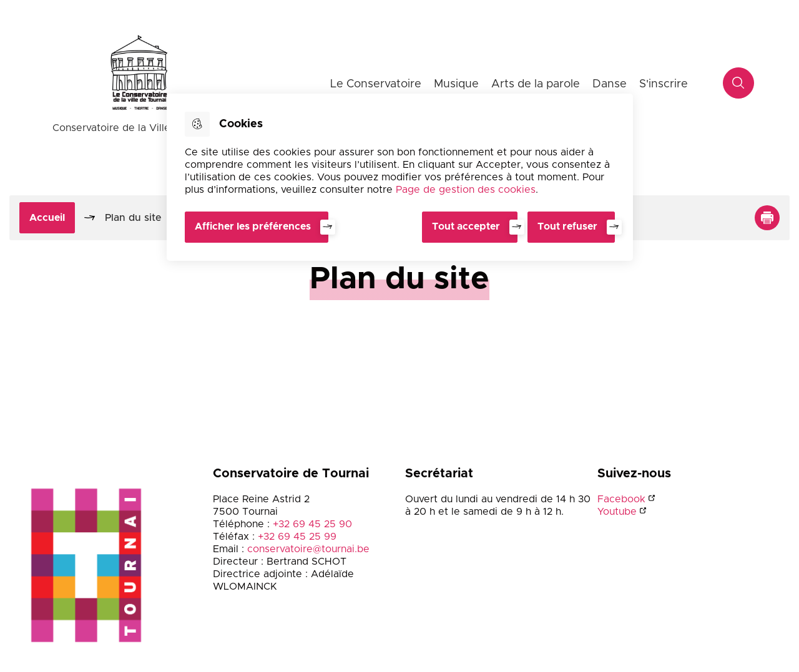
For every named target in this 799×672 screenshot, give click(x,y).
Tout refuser (567, 226)
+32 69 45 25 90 (312, 524)
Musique (456, 84)
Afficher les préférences (253, 226)
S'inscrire (664, 84)
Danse (610, 84)
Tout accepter (466, 226)
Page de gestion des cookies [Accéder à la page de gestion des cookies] (466, 190)
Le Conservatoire (376, 84)
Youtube (617, 512)
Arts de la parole (536, 84)
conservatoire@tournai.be (308, 549)
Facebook (621, 499)
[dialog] (400, 177)
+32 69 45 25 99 (297, 537)
